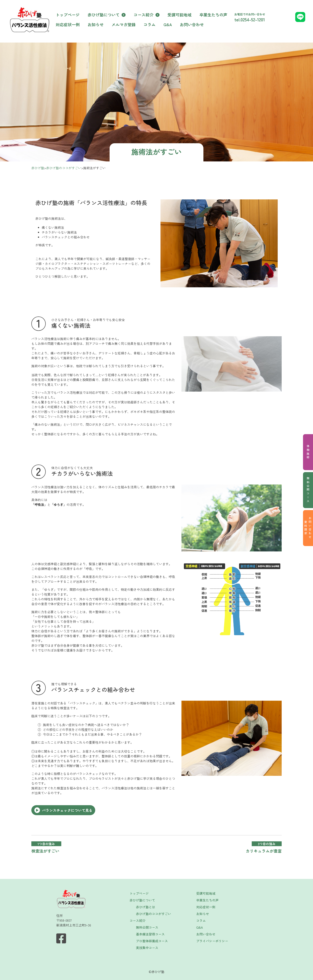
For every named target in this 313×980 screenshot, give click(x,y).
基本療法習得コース (150, 934)
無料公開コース (308, 490)
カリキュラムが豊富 (264, 851)
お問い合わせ (192, 24)
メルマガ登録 (124, 24)
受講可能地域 (179, 15)
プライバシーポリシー (212, 941)
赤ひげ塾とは (146, 907)
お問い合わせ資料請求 (308, 528)
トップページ (68, 15)
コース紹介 (144, 15)
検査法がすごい (45, 851)
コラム (150, 24)
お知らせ (96, 24)
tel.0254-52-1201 (250, 19)
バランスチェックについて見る (67, 810)
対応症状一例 (68, 24)
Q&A (168, 24)
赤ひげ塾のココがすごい (154, 914)
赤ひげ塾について (104, 15)
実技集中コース (147, 948)
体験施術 (308, 452)
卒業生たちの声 (213, 15)
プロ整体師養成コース (152, 941)
